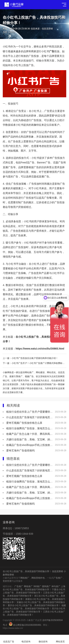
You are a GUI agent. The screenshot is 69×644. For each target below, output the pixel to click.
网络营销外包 (38, 578)
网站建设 (40, 372)
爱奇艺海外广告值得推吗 (20, 451)
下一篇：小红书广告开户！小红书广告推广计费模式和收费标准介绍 (34, 363)
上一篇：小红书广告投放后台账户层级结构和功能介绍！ (30, 358)
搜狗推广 (46, 586)
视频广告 (29, 376)
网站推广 (29, 372)
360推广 (37, 586)
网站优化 (51, 372)
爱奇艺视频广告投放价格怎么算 (24, 423)
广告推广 (58, 578)
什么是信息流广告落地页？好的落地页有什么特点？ (36, 417)
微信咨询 (43, 639)
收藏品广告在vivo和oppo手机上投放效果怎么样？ (35, 445)
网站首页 (60, 639)
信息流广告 (9, 639)
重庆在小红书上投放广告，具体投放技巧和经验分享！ (34, 605)
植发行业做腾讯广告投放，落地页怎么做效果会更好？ (37, 428)
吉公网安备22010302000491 (27, 625)
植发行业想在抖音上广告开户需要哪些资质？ (32, 412)
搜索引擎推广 (16, 376)
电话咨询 (26, 639)
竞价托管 (7, 581)
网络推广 (25, 578)
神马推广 (56, 586)
